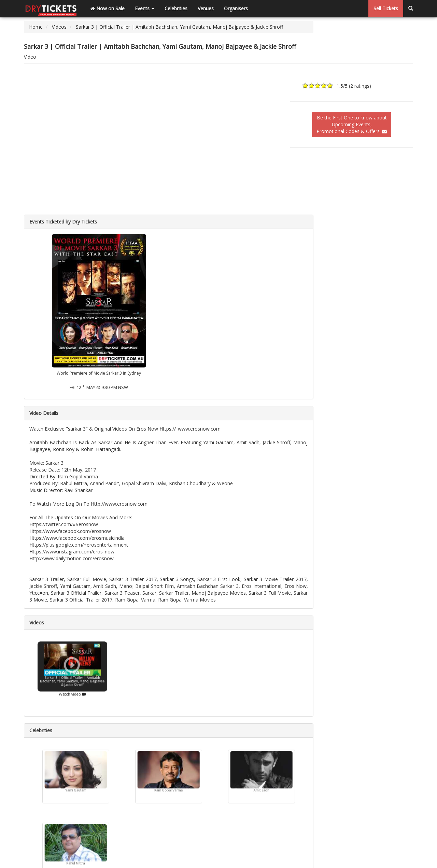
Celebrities (176, 8)
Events (145, 8)
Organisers (236, 8)
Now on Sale (108, 8)
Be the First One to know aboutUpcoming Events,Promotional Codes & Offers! (352, 124)
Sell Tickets (386, 8)
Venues (206, 8)
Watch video (72, 688)
